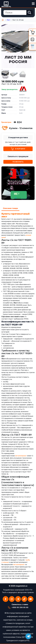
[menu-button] (33, 4)
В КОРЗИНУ (18, 149)
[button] (16, 198)
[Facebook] (6, 599)
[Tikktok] (24, 599)
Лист (8, 20)
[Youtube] (31, 599)
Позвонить (18, 162)
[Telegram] (18, 599)
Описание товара (10, 208)
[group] (18, 46)
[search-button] (29, 13)
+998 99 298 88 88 (20, 607)
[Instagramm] (12, 599)
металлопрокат (21, 456)
